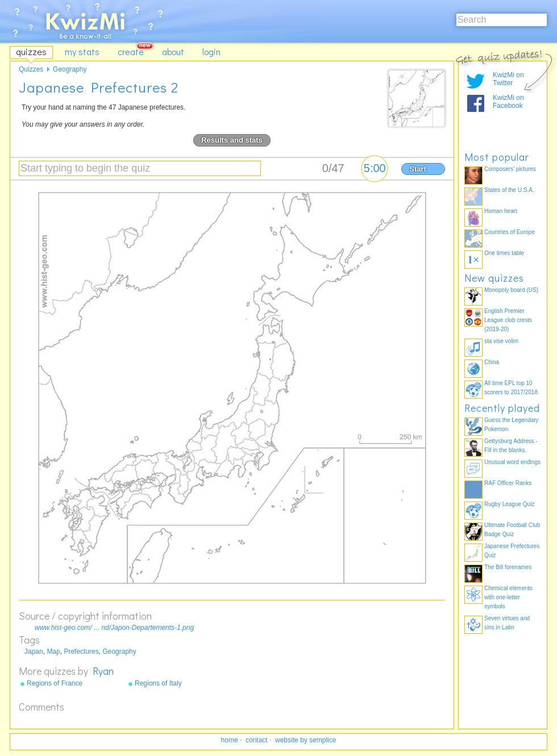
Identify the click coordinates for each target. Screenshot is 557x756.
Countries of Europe (510, 232)
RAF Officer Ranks (508, 483)
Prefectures (81, 651)
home (230, 740)
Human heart (501, 211)
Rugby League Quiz (509, 504)
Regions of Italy (158, 683)
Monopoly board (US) (511, 290)
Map (53, 651)
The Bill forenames (508, 567)
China (492, 362)
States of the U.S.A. (509, 190)
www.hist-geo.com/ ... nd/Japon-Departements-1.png (114, 628)
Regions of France (55, 683)
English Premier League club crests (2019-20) (508, 320)
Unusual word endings (512, 462)
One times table (504, 253)
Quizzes (31, 69)
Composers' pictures (510, 169)
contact (257, 740)
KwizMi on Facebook (508, 102)
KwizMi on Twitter (508, 79)
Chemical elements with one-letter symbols (508, 597)
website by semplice (305, 740)
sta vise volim (501, 341)
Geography (119, 651)
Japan (34, 651)
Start (418, 169)
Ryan (103, 671)
